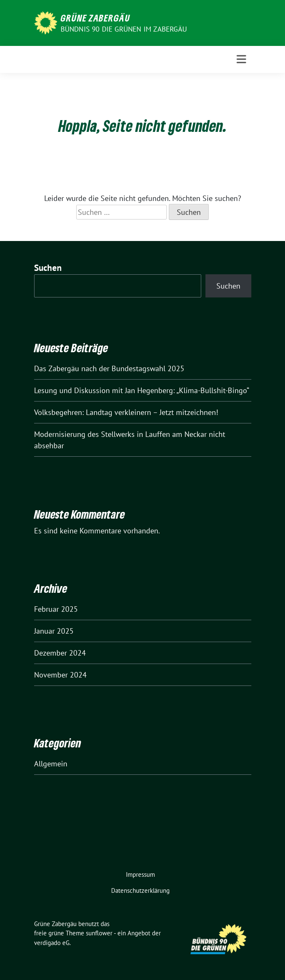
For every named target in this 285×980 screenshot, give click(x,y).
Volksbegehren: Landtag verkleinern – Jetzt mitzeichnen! (126, 412)
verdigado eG (52, 943)
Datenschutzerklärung (140, 890)
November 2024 (60, 675)
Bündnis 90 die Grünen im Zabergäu (124, 29)
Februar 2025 (56, 609)
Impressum (140, 874)
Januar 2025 (54, 631)
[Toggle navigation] (241, 59)
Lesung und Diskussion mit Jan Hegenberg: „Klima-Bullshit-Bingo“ (142, 390)
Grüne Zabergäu (95, 18)
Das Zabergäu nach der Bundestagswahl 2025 (109, 368)
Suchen (48, 268)
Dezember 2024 (60, 653)
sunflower (99, 933)
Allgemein (51, 764)
